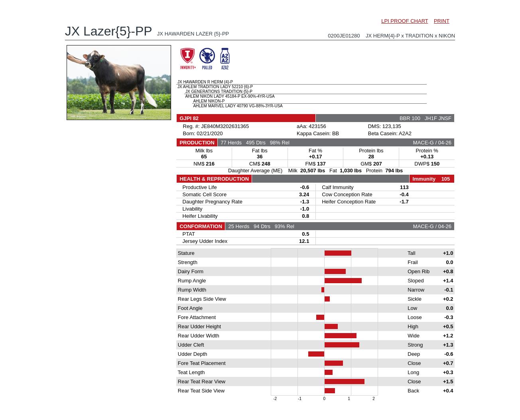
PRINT (442, 21)
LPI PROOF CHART (405, 21)
